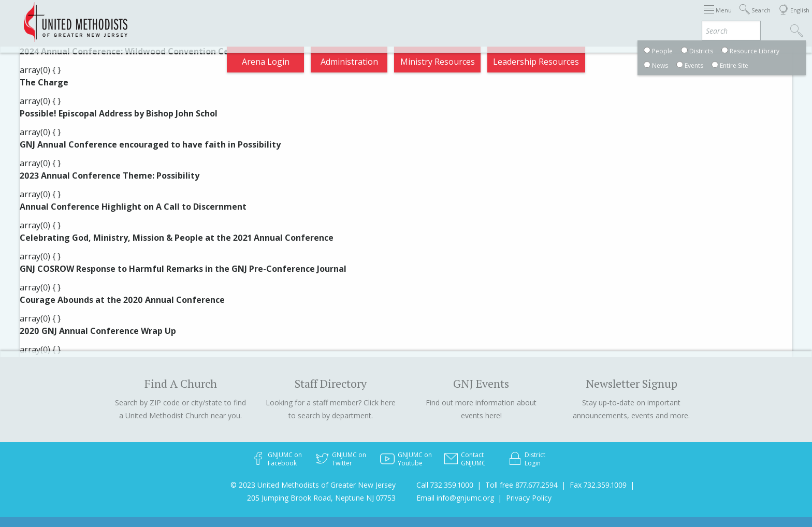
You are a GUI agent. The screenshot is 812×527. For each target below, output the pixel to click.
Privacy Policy (529, 498)
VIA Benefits (663, 18)
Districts (542, 18)
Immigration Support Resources (394, 18)
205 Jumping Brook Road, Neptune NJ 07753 (321, 498)
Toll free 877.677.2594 (521, 485)
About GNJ (491, 18)
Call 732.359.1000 (445, 485)
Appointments (179, 18)
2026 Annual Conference (269, 18)
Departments (599, 18)
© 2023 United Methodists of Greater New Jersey (313, 485)
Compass (719, 18)
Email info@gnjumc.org (455, 498)
